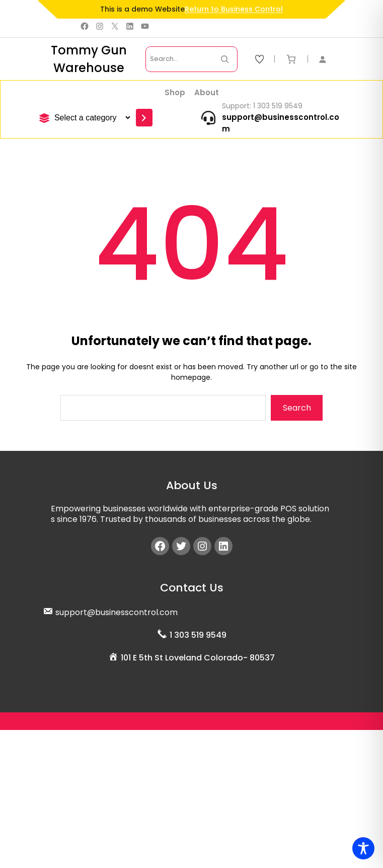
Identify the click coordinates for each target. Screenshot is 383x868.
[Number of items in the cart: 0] (291, 59)
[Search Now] (225, 59)
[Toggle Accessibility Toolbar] (363, 848)
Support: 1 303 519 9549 (262, 106)
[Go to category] (144, 118)
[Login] (328, 59)
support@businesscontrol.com (117, 612)
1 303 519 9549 (198, 635)
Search (297, 408)
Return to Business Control (234, 9)
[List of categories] (91, 118)
